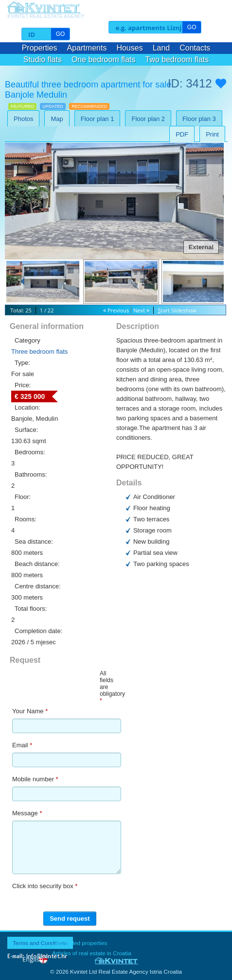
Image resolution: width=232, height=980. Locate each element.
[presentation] (155, 893)
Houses (129, 48)
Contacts (195, 48)
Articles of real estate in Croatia (91, 953)
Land (161, 48)
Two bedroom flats (177, 60)
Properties (40, 48)
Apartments (87, 48)
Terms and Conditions (40, 943)
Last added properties (80, 943)
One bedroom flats (104, 60)
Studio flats (43, 60)
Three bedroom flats (39, 352)
